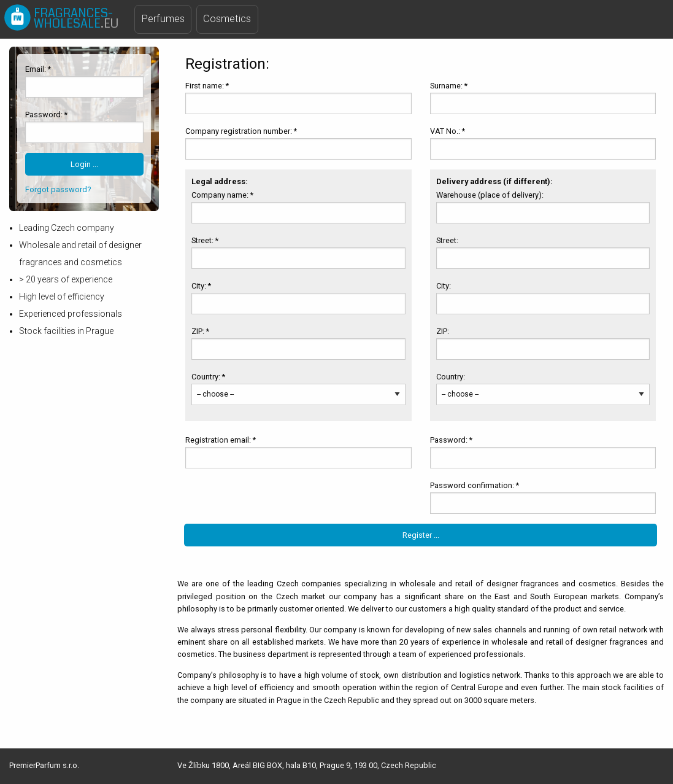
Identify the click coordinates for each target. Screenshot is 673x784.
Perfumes (163, 19)
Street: (448, 240)
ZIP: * (200, 331)
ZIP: (444, 331)
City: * (201, 286)
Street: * (205, 240)
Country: (452, 377)
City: (444, 286)
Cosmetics (227, 19)
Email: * (38, 69)
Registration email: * (221, 440)
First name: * (207, 86)
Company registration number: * (241, 131)
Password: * (46, 114)
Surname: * (449, 86)
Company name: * (222, 195)
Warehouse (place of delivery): (491, 195)
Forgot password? (58, 189)
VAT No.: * (448, 131)
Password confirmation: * (475, 485)
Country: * (208, 377)
